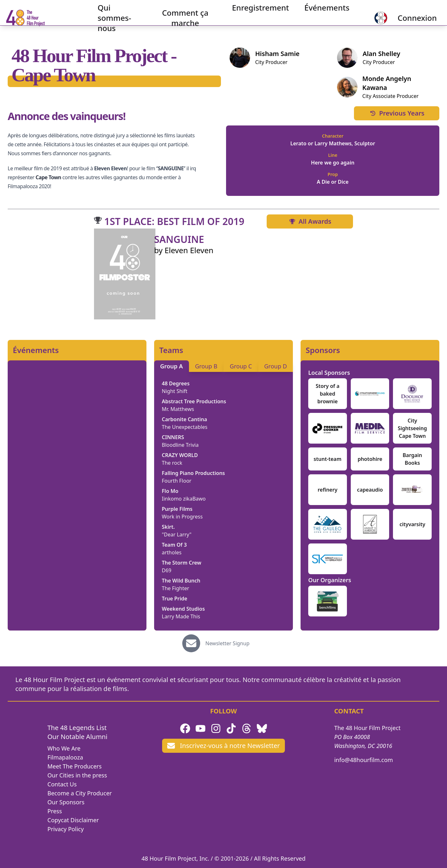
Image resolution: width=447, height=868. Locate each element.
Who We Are (64, 748)
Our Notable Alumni (77, 737)
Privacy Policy (66, 829)
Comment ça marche (182, 18)
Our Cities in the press (77, 775)
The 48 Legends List (77, 728)
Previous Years (397, 113)
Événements (321, 8)
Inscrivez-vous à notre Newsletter (224, 746)
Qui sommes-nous (120, 18)
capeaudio (370, 490)
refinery (327, 490)
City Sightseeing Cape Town (412, 428)
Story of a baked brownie (327, 394)
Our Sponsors (66, 802)
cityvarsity (412, 524)
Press (55, 811)
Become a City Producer (79, 793)
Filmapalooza (65, 757)
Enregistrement (254, 8)
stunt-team (328, 459)
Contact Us (62, 784)
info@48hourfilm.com (364, 760)
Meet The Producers (74, 766)
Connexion (407, 18)
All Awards (310, 221)
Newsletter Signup (227, 643)
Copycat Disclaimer (73, 820)
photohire (370, 459)
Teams (171, 350)
